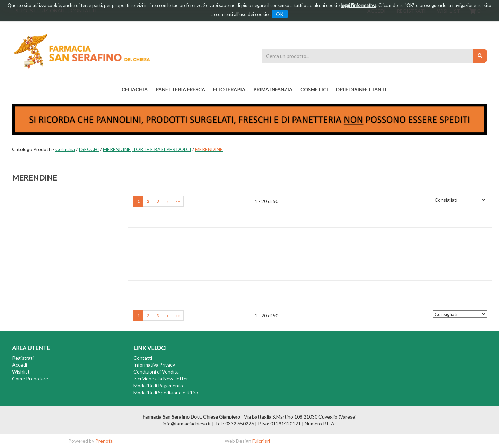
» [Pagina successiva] (167, 201)
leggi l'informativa (358, 5)
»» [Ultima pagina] (178, 201)
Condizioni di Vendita (156, 372)
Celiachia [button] (135, 90)
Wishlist (21, 372)
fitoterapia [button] (229, 90)
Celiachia (65, 149)
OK (280, 14)
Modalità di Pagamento (158, 385)
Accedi (20, 365)
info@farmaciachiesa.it (187, 424)
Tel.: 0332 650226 (234, 424)
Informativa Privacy (154, 365)
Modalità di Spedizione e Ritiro (166, 392)
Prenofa (104, 441)
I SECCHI (89, 149)
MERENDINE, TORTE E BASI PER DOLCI (147, 149)
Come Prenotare (30, 379)
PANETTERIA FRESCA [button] (180, 90)
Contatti (143, 358)
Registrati (23, 358)
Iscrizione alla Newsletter (161, 379)
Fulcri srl (261, 441)
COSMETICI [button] (314, 90)
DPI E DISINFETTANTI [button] (361, 90)
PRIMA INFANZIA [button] (273, 90)
